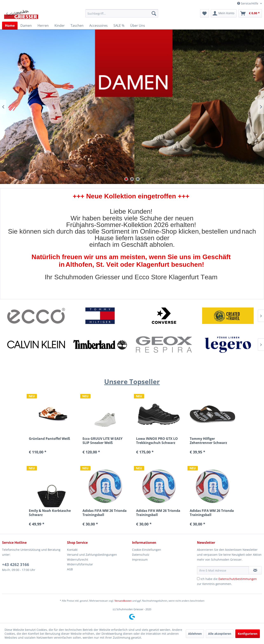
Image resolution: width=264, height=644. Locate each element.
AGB (70, 569)
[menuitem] (122, 13)
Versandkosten (123, 601)
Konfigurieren (248, 634)
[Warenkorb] (250, 13)
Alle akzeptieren (220, 634)
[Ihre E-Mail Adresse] (223, 570)
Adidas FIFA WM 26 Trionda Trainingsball (105, 513)
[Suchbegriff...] (122, 13)
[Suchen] (154, 13)
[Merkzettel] (204, 13)
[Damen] (26, 26)
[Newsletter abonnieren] (255, 570)
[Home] (10, 26)
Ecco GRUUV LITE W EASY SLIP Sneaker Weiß (103, 441)
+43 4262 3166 (16, 565)
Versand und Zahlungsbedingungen (92, 555)
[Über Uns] (138, 26)
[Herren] (43, 26)
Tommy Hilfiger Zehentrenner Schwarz (208, 441)
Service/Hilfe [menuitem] (248, 3)
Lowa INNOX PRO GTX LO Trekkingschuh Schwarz (157, 441)
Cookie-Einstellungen (147, 550)
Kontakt (72, 550)
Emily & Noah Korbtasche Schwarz (50, 513)
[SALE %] (119, 26)
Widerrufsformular (80, 564)
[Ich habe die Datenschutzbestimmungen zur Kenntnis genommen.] (198, 579)
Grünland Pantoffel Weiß (49, 439)
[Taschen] (77, 26)
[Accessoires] (98, 26)
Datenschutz (141, 555)
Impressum (140, 560)
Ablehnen (195, 634)
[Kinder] (60, 26)
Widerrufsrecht (78, 560)
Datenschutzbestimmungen (238, 579)
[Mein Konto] (224, 13)
